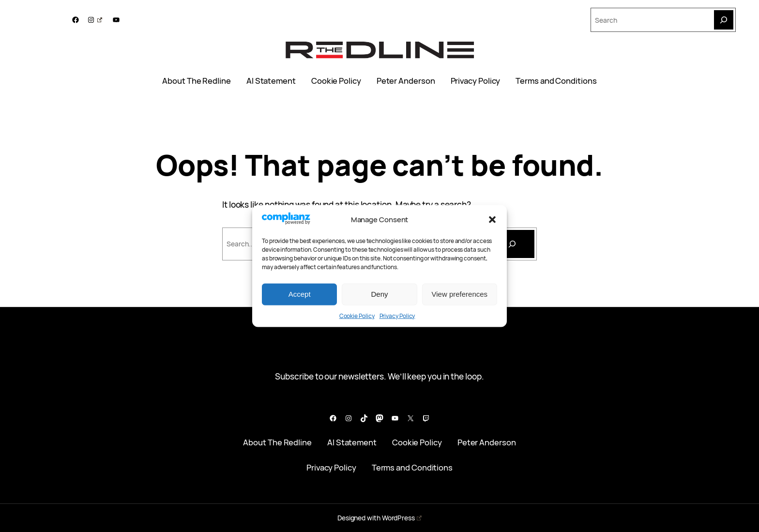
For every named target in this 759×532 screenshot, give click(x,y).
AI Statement (271, 81)
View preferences (460, 294)
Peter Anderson (406, 81)
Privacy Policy (397, 315)
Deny (379, 294)
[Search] (724, 20)
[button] (492, 219)
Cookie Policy (357, 315)
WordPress (402, 518)
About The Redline (197, 81)
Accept (300, 294)
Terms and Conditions (556, 81)
